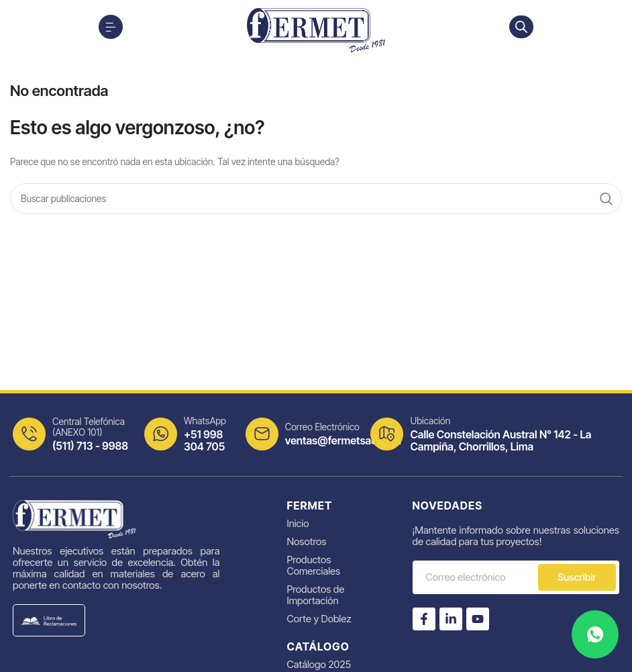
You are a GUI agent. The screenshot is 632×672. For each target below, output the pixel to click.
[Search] (316, 199)
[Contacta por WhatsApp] (595, 634)
